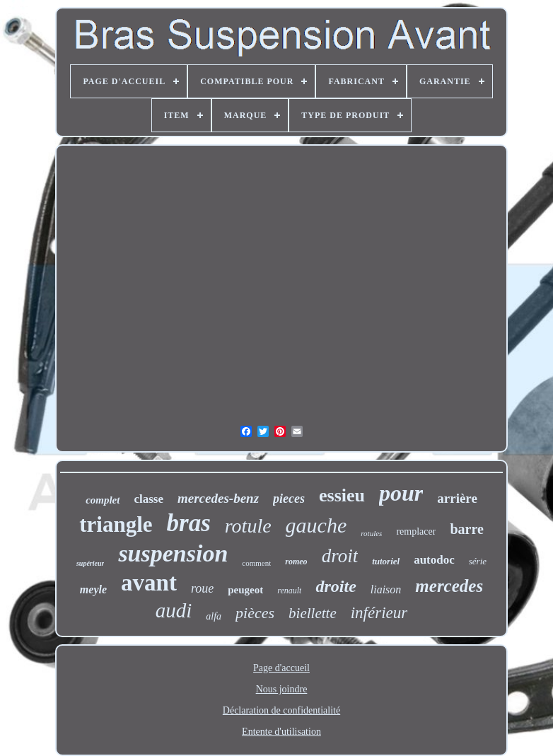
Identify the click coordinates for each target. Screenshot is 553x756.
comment (256, 563)
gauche (316, 525)
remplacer (416, 531)
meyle (93, 589)
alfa (214, 616)
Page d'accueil (281, 668)
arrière (457, 498)
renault (289, 591)
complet (103, 500)
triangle (116, 524)
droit (340, 556)
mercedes (449, 586)
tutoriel (386, 561)
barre (466, 529)
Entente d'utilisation (281, 732)
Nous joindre (282, 689)
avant (149, 583)
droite (336, 586)
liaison (386, 589)
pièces (255, 613)
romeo (296, 562)
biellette (313, 613)
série (478, 561)
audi (174, 610)
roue (202, 588)
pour (401, 493)
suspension (173, 553)
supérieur (90, 563)
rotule (248, 526)
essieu (342, 495)
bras (189, 523)
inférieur (379, 613)
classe (149, 499)
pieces (289, 499)
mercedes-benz (218, 498)
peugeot (245, 590)
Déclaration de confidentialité (281, 710)
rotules (371, 533)
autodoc (434, 560)
